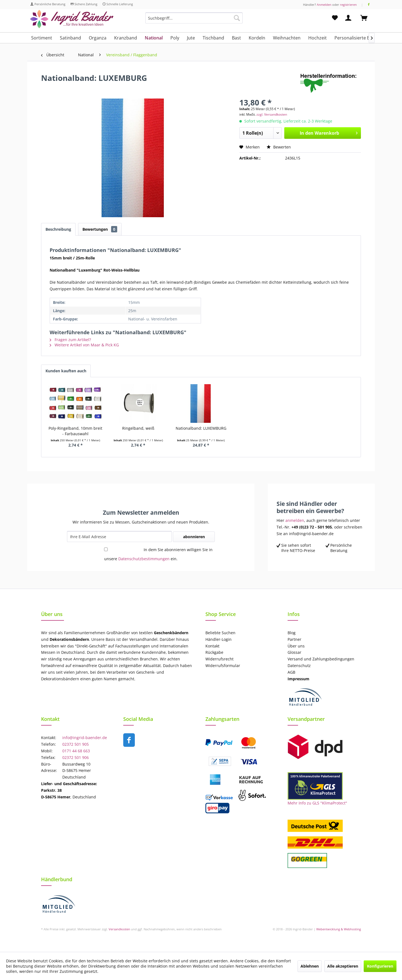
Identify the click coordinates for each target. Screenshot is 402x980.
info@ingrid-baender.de (85, 738)
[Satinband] (70, 38)
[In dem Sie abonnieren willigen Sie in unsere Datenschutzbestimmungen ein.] (106, 549)
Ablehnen (310, 966)
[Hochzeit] (317, 38)
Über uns (296, 646)
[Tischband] (213, 38)
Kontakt (212, 646)
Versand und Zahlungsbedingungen (321, 659)
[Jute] (191, 38)
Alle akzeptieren (343, 966)
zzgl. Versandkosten (272, 114)
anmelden (295, 520)
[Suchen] (237, 18)
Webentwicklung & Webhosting (339, 929)
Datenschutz (299, 666)
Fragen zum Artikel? (70, 340)
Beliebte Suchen (220, 633)
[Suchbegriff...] (194, 18)
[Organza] (98, 38)
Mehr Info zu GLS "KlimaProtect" (317, 803)
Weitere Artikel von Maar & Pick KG (84, 345)
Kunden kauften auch (66, 371)
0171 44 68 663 (76, 751)
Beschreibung (58, 229)
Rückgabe (214, 652)
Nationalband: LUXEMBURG (201, 428)
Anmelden (324, 5)
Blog (292, 633)
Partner (294, 639)
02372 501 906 (76, 757)
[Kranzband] (126, 38)
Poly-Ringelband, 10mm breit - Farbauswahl (75, 431)
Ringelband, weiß (138, 428)
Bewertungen (100, 229)
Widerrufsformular (223, 666)
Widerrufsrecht (219, 659)
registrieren (348, 5)
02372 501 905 (76, 744)
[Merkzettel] (335, 18)
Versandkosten (119, 929)
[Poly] (175, 38)
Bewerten (279, 147)
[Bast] (236, 38)
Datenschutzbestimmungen (144, 559)
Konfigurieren (380, 966)
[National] (154, 38)
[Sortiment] (42, 38)
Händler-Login (219, 639)
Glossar (294, 652)
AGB (291, 672)
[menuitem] (194, 21)
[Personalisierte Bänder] (358, 38)
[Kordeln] (257, 38)
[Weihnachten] (287, 38)
